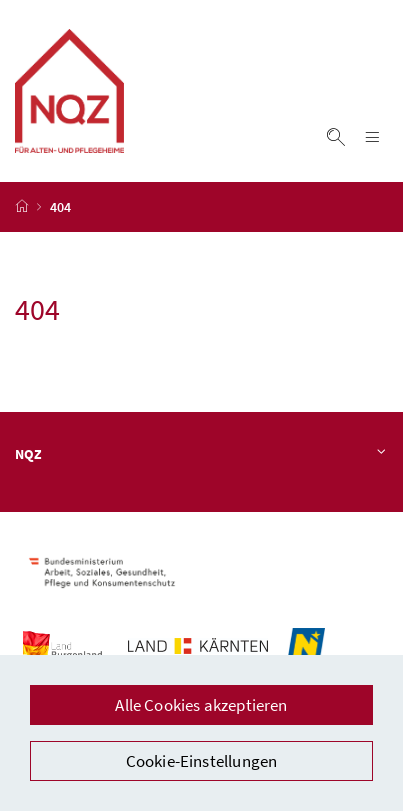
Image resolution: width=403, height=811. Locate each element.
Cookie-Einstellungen (202, 761)
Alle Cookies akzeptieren (201, 705)
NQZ (201, 453)
